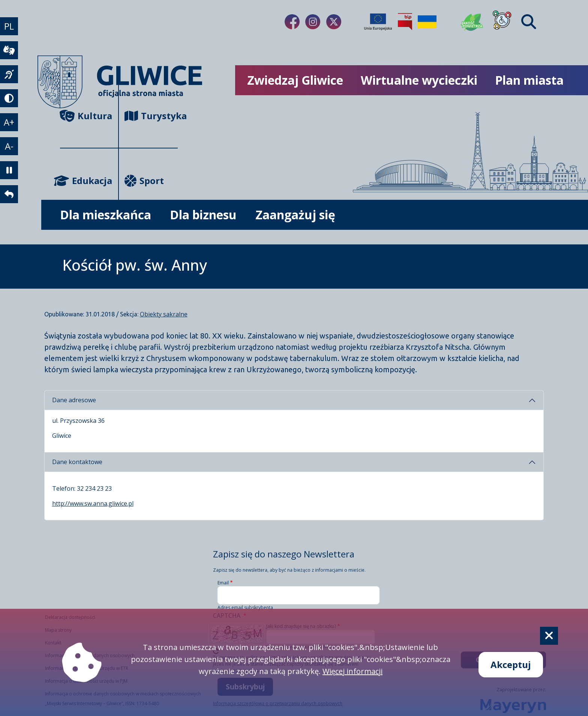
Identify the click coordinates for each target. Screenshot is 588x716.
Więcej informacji (352, 671)
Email (223, 583)
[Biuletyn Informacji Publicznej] (405, 22)
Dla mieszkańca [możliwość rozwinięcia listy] (106, 215)
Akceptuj (511, 664)
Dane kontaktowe (77, 462)
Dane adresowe (74, 400)
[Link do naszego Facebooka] (292, 22)
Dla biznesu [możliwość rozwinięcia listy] (203, 215)
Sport (144, 180)
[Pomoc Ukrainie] (427, 22)
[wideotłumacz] (9, 50)
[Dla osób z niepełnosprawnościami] (502, 22)
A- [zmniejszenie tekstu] (9, 146)
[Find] (529, 22)
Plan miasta (529, 80)
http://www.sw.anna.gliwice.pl (93, 503)
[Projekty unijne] (378, 22)
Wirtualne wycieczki (419, 80)
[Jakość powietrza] (472, 22)
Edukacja (86, 180)
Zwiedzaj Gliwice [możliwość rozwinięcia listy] (295, 80)
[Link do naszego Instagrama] (313, 22)
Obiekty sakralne (164, 314)
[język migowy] (9, 74)
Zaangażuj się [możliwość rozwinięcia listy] (295, 215)
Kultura (86, 116)
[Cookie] (549, 636)
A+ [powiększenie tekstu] (9, 122)
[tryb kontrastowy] (9, 98)
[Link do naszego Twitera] (334, 22)
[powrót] (9, 194)
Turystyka (151, 116)
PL (9, 26)
